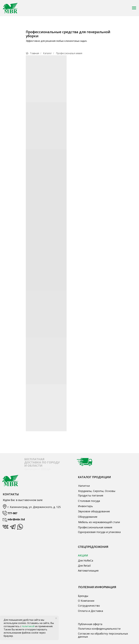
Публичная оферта (90, 624)
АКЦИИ (83, 555)
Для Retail (84, 566)
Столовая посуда (89, 501)
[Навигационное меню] (134, 8)
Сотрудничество (89, 606)
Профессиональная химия (95, 527)
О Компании (86, 601)
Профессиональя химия (69, 53)
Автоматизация (88, 571)
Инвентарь (85, 506)
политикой (28, 626)
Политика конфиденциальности (99, 629)
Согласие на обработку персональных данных (103, 635)
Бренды (83, 596)
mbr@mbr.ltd (16, 519)
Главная (32, 53)
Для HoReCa (86, 560)
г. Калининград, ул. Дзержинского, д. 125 (34, 507)
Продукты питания (91, 495)
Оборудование (88, 517)
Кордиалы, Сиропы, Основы (97, 491)
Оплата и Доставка (90, 611)
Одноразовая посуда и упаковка (99, 532)
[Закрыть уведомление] (56, 618)
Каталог (47, 53)
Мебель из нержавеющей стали (99, 522)
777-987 (12, 513)
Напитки (84, 486)
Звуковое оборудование (94, 511)
